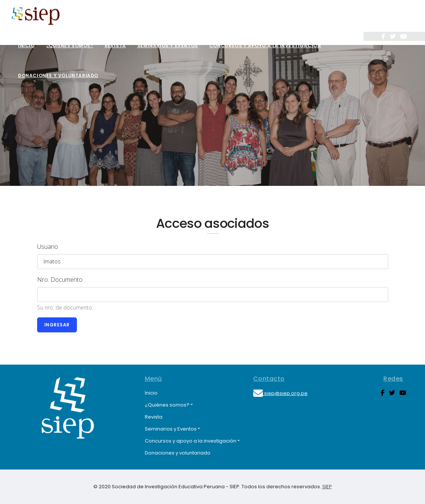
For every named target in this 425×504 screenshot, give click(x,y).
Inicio (26, 46)
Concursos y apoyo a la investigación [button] (191, 441)
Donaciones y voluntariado (58, 76)
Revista (115, 46)
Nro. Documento (60, 280)
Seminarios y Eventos (168, 46)
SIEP (327, 487)
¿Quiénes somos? (70, 46)
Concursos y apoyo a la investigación (265, 46)
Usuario (48, 247)
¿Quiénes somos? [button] (167, 405)
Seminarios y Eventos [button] (171, 429)
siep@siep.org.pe (280, 393)
